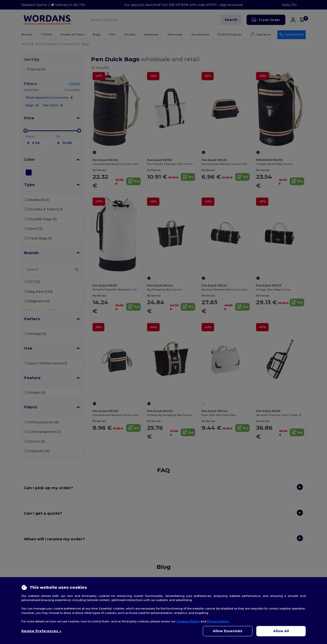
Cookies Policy (188, 621)
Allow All (281, 631)
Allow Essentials (228, 631)
